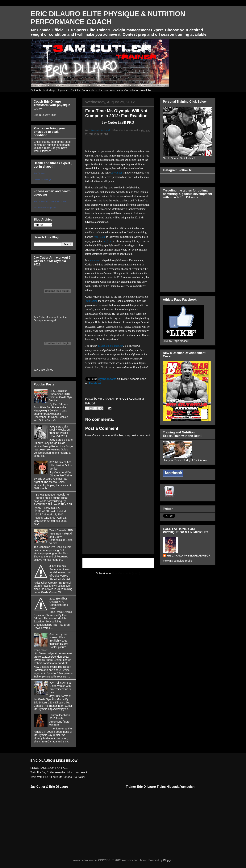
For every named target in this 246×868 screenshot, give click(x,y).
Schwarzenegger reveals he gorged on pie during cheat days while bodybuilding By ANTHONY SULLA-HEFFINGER (53, 499)
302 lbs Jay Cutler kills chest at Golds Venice (61, 465)
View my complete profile (178, 561)
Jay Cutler (117, 173)
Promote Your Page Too (45, 208)
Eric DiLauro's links (45, 115)
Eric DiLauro (40, 173)
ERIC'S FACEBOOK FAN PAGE (50, 768)
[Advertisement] (118, 539)
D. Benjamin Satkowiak (100, 130)
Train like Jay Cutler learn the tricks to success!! (59, 772)
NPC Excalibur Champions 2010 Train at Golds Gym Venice (61, 396)
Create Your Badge (43, 179)
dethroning (92, 301)
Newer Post (94, 563)
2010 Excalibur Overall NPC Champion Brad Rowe (59, 603)
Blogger (168, 860)
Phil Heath (99, 237)
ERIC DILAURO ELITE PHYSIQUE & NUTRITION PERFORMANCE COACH (108, 18)
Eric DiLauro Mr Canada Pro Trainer (50, 201)
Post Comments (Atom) (126, 573)
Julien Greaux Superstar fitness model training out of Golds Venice (60, 571)
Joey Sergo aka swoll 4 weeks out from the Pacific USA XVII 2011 (60, 431)
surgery (107, 241)
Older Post (143, 563)
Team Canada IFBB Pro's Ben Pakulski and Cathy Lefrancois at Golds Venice (61, 537)
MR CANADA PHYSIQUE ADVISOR (189, 556)
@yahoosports (107, 379)
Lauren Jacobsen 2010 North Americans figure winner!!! (60, 720)
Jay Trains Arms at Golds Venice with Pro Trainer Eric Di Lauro (60, 687)
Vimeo (50, 370)
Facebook (95, 383)
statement (95, 260)
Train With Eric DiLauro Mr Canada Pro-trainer (58, 777)
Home (119, 563)
